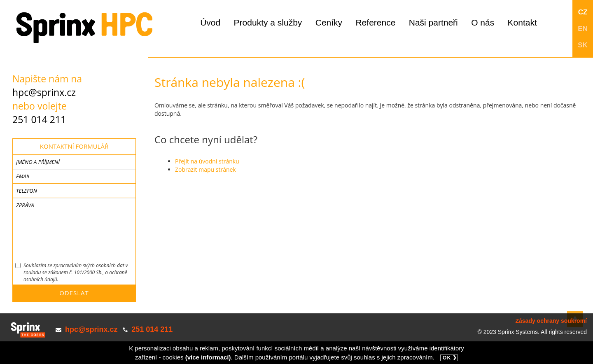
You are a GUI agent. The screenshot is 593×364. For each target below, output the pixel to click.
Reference (375, 22)
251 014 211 (39, 119)
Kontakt (522, 22)
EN (583, 29)
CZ (583, 12)
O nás (483, 22)
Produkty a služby (268, 22)
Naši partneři (433, 22)
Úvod (210, 22)
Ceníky (329, 22)
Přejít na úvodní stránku (207, 161)
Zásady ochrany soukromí (551, 321)
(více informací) (208, 357)
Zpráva (25, 205)
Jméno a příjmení (38, 162)
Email (23, 176)
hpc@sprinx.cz (44, 92)
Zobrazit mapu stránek (205, 169)
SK (583, 45)
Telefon (27, 191)
